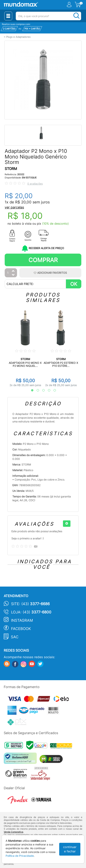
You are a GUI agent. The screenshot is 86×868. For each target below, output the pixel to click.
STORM (11, 169)
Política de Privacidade (20, 856)
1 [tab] (30, 390)
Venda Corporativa (13, 832)
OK (74, 284)
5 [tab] (53, 390)
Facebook (21, 629)
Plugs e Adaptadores (18, 37)
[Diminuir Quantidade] (13, 275)
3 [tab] (42, 390)
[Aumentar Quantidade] (13, 271)
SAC (15, 637)
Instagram (22, 620)
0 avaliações (35, 184)
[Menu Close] (8, 16)
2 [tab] (36, 390)
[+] (67, 524)
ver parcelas (14, 207)
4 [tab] (47, 390)
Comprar (43, 260)
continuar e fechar (70, 849)
